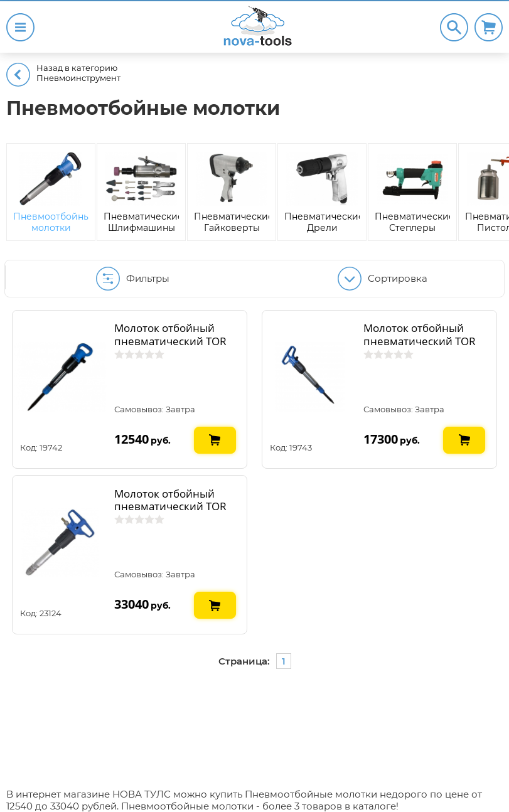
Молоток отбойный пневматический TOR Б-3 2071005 (170, 506)
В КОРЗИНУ (215, 431)
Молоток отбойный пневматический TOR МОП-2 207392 (170, 341)
